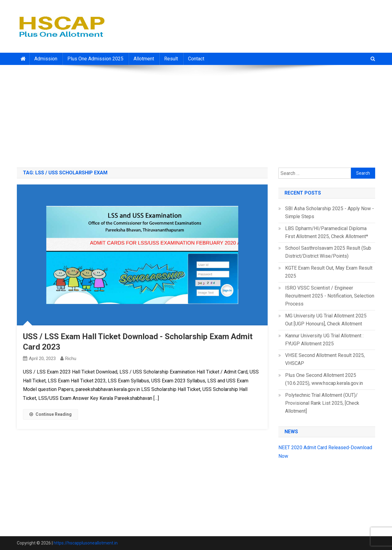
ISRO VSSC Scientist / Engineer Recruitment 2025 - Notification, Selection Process (330, 296)
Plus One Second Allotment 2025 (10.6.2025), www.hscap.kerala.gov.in (324, 379)
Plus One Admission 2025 (95, 59)
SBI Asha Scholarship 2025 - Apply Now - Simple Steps (330, 212)
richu (71, 358)
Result (171, 59)
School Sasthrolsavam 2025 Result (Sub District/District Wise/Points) (328, 252)
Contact (196, 59)
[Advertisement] (196, 114)
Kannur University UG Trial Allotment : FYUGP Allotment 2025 (324, 340)
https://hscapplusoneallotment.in (86, 543)
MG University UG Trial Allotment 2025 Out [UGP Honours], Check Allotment (326, 320)
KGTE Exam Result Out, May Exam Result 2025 (329, 272)
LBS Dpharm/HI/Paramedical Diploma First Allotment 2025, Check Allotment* (327, 232)
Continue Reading (51, 414)
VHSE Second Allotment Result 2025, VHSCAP (325, 359)
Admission (46, 59)
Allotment (144, 59)
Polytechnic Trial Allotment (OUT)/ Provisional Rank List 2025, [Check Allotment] (322, 403)
